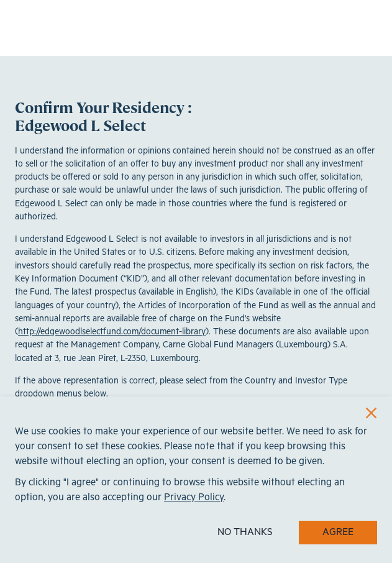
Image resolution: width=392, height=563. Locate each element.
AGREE (338, 532)
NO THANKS (245, 532)
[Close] (371, 413)
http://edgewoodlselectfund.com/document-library (112, 332)
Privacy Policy (194, 497)
